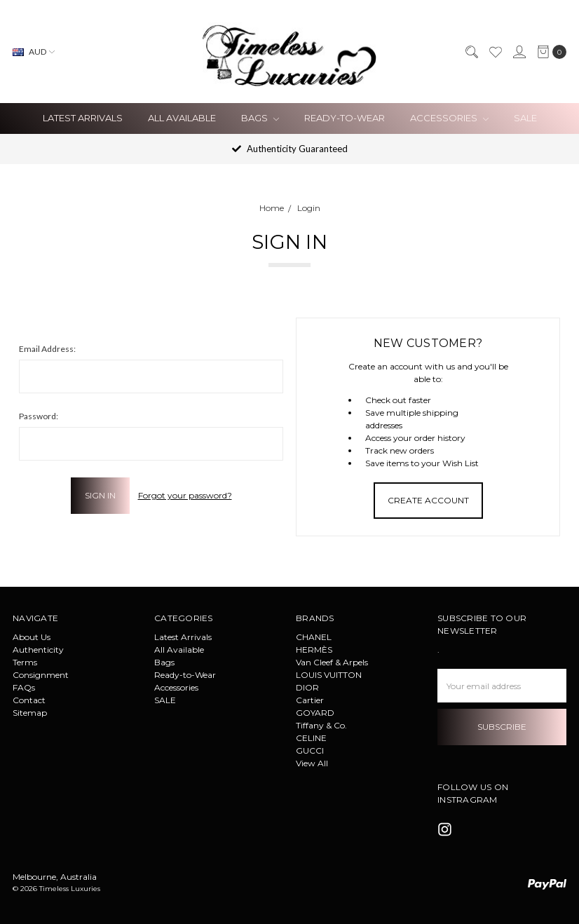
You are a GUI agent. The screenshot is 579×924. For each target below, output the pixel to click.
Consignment (41, 675)
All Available (182, 118)
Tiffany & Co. (321, 725)
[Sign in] (519, 52)
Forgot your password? (185, 495)
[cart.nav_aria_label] (549, 52)
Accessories (449, 118)
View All (312, 763)
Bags (260, 118)
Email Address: (47, 349)
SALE (525, 118)
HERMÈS (314, 650)
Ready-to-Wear (345, 118)
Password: (39, 416)
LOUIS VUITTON (329, 675)
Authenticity (38, 650)
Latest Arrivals (83, 118)
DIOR (307, 687)
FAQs (24, 687)
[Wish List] (495, 52)
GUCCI (310, 750)
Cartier (310, 700)
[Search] (471, 52)
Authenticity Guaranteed (290, 149)
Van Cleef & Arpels (332, 662)
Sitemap (30, 713)
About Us (32, 637)
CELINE (311, 738)
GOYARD (315, 713)
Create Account (428, 500)
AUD (34, 52)
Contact (29, 700)
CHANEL (314, 637)
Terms (25, 662)
